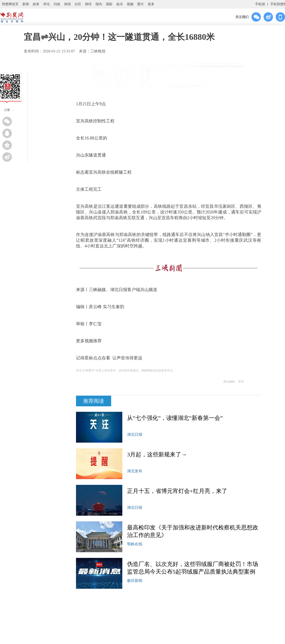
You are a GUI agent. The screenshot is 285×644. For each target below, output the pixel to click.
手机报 (260, 4)
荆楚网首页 (10, 4)
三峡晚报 (98, 51)
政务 (36, 4)
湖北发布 (135, 471)
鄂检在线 (135, 544)
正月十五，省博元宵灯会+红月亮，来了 (177, 491)
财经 (88, 4)
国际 (109, 4)
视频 (130, 4)
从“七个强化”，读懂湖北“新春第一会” (175, 418)
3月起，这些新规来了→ (157, 454)
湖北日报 (135, 434)
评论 (47, 4)
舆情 (67, 4)
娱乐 (120, 4)
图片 (141, 4)
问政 (57, 4)
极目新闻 (135, 581)
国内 (99, 4)
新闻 (26, 4)
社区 (78, 4)
